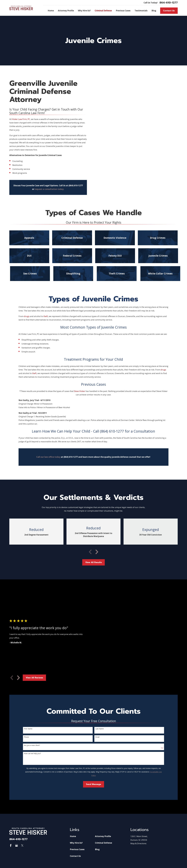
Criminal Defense (103, 843)
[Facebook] (11, 845)
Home (73, 836)
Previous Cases (77, 849)
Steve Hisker (80, 391)
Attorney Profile (103, 836)
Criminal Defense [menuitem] (103, 11)
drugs (27, 316)
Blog (97, 849)
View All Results (94, 562)
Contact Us (169, 11)
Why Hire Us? (76, 843)
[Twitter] (22, 845)
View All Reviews (34, 678)
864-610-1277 (169, 3)
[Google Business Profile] (17, 845)
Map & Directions (138, 843)
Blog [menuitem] (154, 11)
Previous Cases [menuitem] (123, 11)
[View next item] (97, 552)
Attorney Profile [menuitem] (66, 11)
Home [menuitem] (51, 11)
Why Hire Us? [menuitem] (84, 11)
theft (46, 316)
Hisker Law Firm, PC (21, 119)
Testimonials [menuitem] (141, 11)
